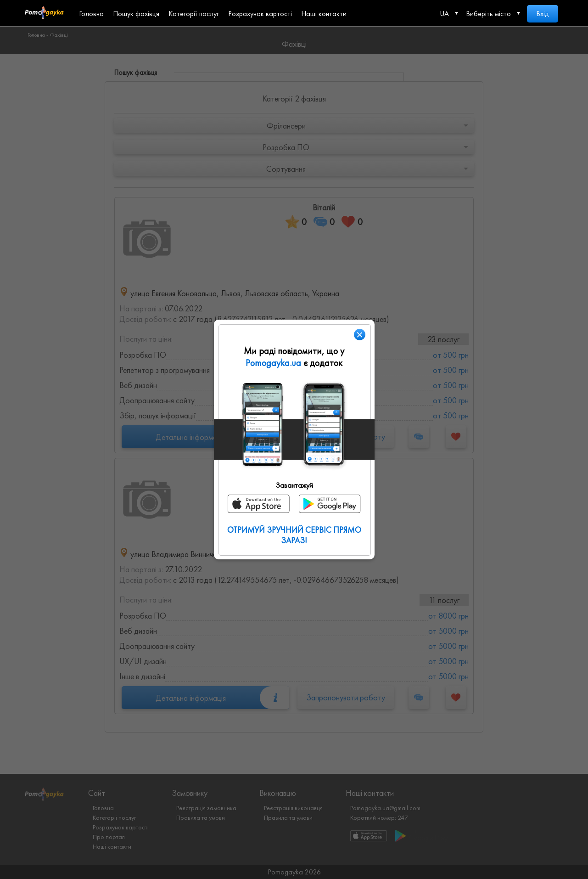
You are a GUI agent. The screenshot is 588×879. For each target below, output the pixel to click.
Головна (91, 14)
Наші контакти (324, 14)
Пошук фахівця (136, 14)
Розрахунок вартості (260, 14)
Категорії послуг (194, 14)
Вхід (543, 14)
